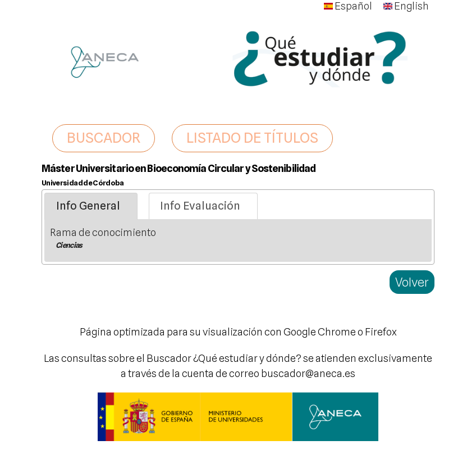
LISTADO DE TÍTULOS (252, 138)
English (406, 6)
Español (348, 6)
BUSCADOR (104, 138)
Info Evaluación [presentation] (200, 206)
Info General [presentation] (88, 206)
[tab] (91, 206)
